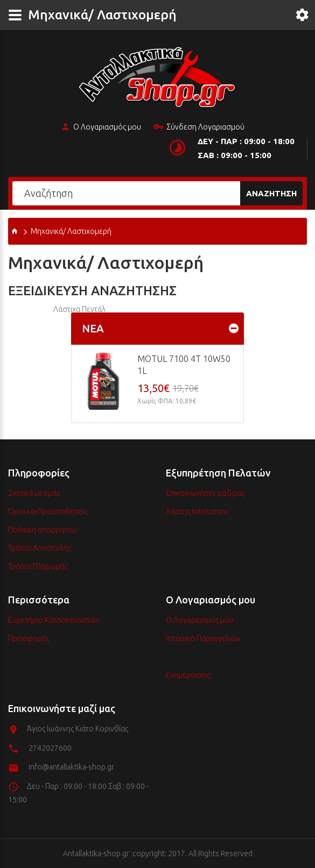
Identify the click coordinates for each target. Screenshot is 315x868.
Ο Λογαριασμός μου (101, 127)
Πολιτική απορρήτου (42, 530)
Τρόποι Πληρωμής (38, 566)
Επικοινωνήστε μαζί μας (205, 493)
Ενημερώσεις (188, 675)
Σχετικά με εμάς (34, 493)
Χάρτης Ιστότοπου (197, 511)
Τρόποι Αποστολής (40, 548)
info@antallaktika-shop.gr (71, 767)
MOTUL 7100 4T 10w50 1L (184, 365)
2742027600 (50, 748)
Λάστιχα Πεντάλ (79, 309)
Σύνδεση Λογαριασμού (199, 127)
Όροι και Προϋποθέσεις (48, 511)
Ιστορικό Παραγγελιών (203, 638)
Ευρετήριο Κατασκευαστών (54, 620)
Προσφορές (29, 638)
